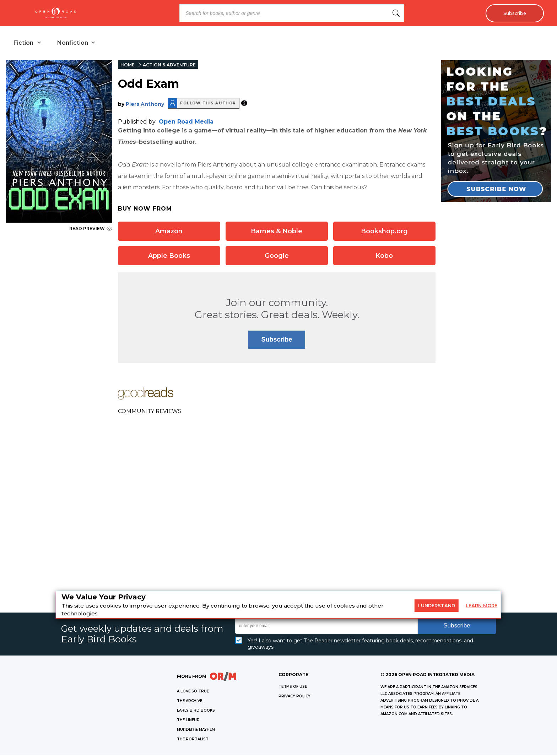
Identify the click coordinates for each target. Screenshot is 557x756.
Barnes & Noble (277, 232)
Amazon (169, 232)
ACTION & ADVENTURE (169, 66)
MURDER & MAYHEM (196, 730)
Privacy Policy (294, 697)
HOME (128, 66)
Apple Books (169, 256)
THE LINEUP (188, 721)
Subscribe (513, 13)
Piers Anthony (145, 105)
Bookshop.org (384, 232)
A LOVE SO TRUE (193, 692)
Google (277, 256)
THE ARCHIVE (190, 701)
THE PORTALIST (193, 740)
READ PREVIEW (91, 229)
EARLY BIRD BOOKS (196, 711)
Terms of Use (293, 687)
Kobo (384, 256)
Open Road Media (186, 122)
